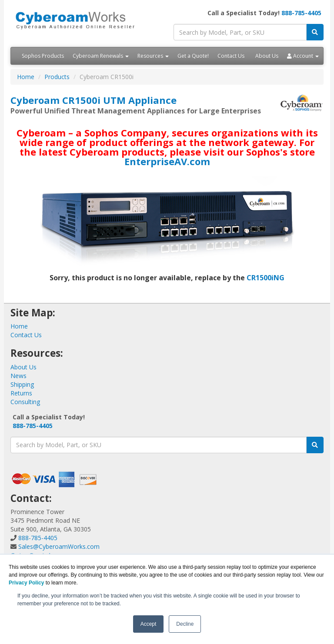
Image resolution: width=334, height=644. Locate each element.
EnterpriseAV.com (167, 161)
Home (26, 77)
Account (303, 56)
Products (57, 77)
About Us (267, 56)
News (18, 376)
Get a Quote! (193, 56)
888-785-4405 (301, 13)
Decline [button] (185, 624)
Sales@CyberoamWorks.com (59, 546)
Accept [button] (149, 624)
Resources (153, 56)
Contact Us (231, 56)
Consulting (25, 402)
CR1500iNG (266, 278)
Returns (21, 393)
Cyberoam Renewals (101, 56)
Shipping (22, 384)
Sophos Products (43, 56)
